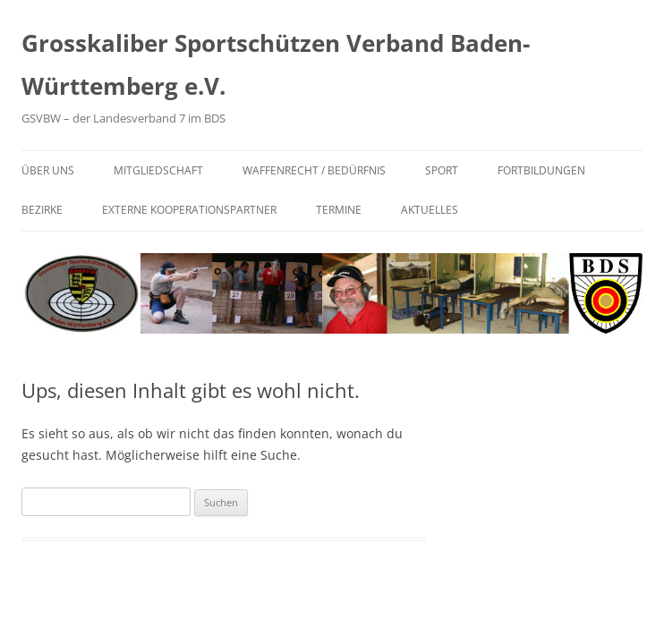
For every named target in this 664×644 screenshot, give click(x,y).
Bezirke (42, 210)
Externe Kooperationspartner (189, 210)
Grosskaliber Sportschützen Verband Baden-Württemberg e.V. (276, 64)
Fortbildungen (541, 170)
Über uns (48, 170)
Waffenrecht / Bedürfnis (314, 170)
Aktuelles (430, 210)
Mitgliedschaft (158, 170)
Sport (442, 170)
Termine (339, 210)
